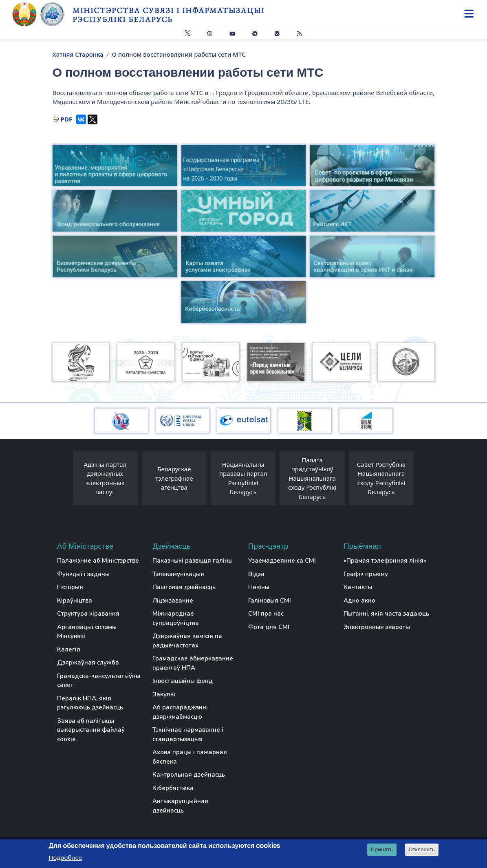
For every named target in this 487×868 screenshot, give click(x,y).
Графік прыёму (366, 574)
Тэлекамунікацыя (178, 574)
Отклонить (422, 849)
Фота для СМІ (269, 627)
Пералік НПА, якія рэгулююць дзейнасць (90, 703)
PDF (67, 119)
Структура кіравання (88, 614)
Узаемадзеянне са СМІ (282, 561)
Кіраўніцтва (75, 601)
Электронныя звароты (377, 627)
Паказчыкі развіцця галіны (193, 561)
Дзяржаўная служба (88, 663)
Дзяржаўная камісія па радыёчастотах (187, 641)
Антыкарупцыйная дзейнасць (180, 806)
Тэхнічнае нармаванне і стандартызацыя (188, 734)
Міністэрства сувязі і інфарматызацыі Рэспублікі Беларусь (169, 15)
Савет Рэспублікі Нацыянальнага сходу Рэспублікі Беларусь (381, 478)
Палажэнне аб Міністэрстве (98, 561)
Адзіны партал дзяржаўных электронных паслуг (105, 478)
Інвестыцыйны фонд (183, 681)
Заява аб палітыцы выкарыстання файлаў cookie (91, 730)
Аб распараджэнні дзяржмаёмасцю (180, 712)
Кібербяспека (173, 788)
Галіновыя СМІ (270, 601)
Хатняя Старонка (78, 54)
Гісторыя (70, 587)
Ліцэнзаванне (173, 601)
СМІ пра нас (266, 614)
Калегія (69, 649)
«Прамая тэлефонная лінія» (385, 561)
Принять (382, 849)
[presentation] (65, 480)
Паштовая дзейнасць (184, 587)
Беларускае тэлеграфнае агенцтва (174, 478)
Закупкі (164, 694)
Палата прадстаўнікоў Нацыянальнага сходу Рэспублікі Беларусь (312, 478)
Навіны (259, 587)
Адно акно (359, 601)
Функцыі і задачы (83, 574)
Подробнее (66, 857)
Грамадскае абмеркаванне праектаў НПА (193, 663)
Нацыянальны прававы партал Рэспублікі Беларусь (243, 478)
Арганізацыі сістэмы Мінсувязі (87, 632)
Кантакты (358, 587)
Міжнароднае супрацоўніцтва (176, 618)
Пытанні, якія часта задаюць (386, 614)
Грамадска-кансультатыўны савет (99, 681)
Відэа (256, 574)
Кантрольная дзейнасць (189, 775)
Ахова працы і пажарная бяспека (190, 757)
